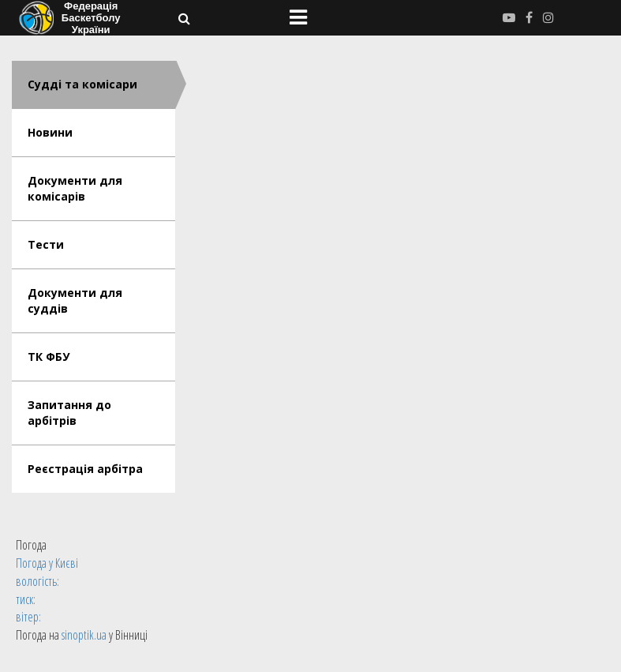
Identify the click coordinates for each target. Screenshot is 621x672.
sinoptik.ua (84, 635)
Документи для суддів (75, 300)
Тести (46, 244)
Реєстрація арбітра (85, 469)
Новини (50, 132)
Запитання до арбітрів (69, 413)
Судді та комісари (82, 84)
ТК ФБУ (49, 357)
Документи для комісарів (75, 188)
